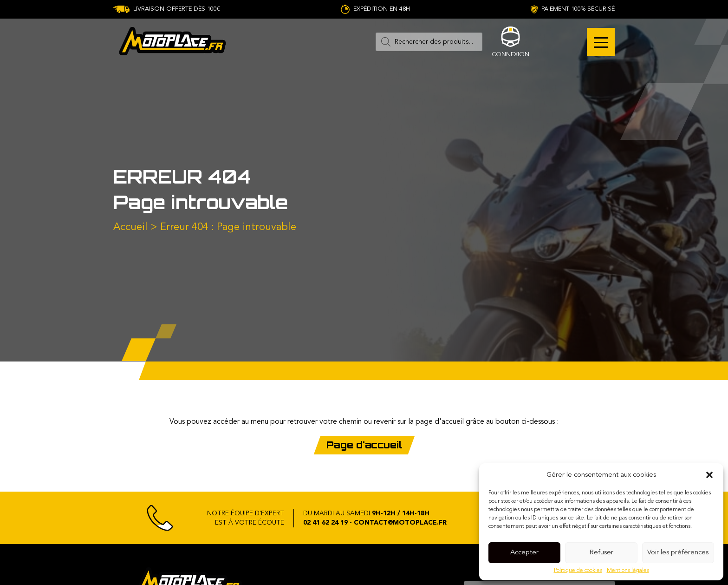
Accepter (524, 553)
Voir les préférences (678, 553)
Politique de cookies (578, 571)
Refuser (601, 553)
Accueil (130, 227)
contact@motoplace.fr (400, 523)
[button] (709, 475)
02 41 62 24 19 (325, 523)
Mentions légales (628, 571)
